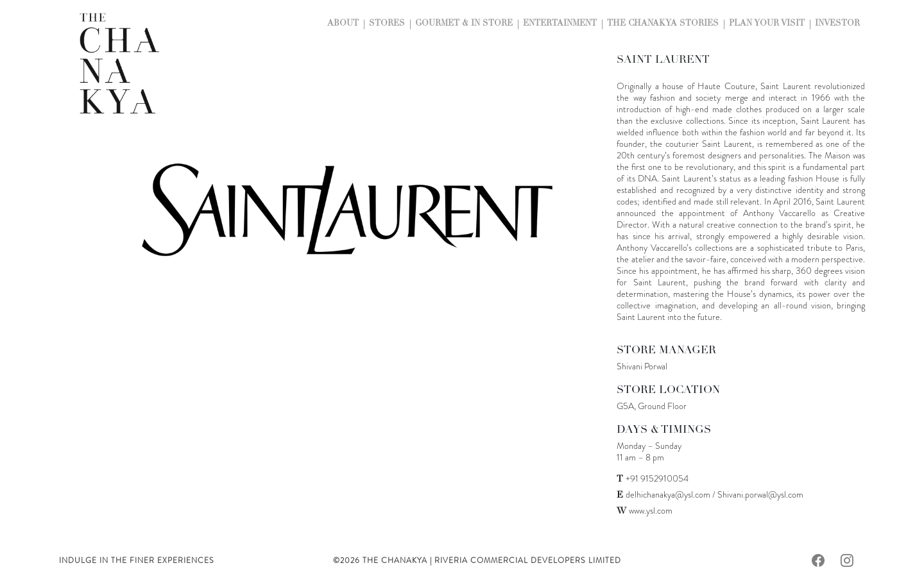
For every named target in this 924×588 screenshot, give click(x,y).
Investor (837, 24)
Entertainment (560, 24)
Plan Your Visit (767, 24)
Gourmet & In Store (464, 24)
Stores (387, 24)
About (343, 24)
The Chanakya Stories (663, 24)
